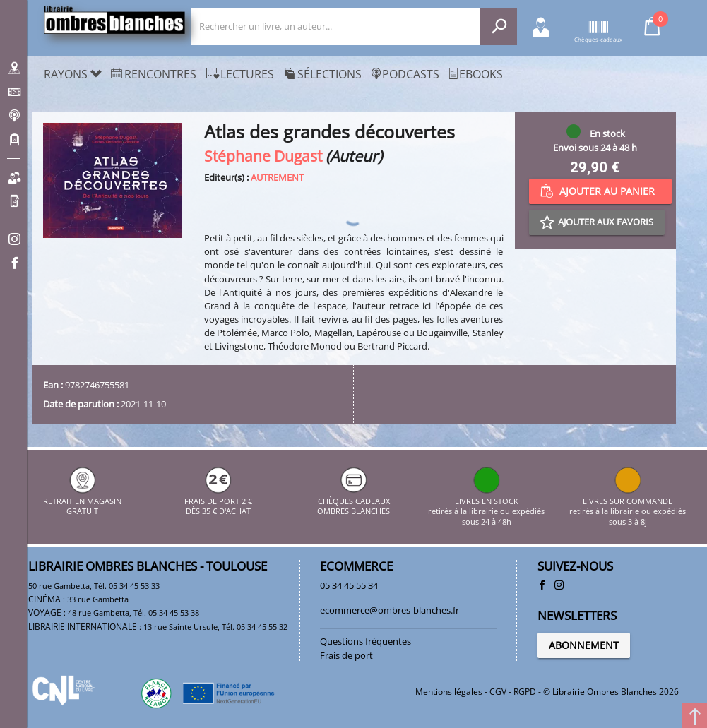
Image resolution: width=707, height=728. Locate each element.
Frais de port (346, 655)
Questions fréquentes (366, 641)
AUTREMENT (277, 177)
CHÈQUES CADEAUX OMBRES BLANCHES (353, 501)
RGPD (525, 692)
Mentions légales (449, 692)
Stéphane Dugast (263, 156)
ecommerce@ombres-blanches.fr (390, 610)
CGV (498, 692)
